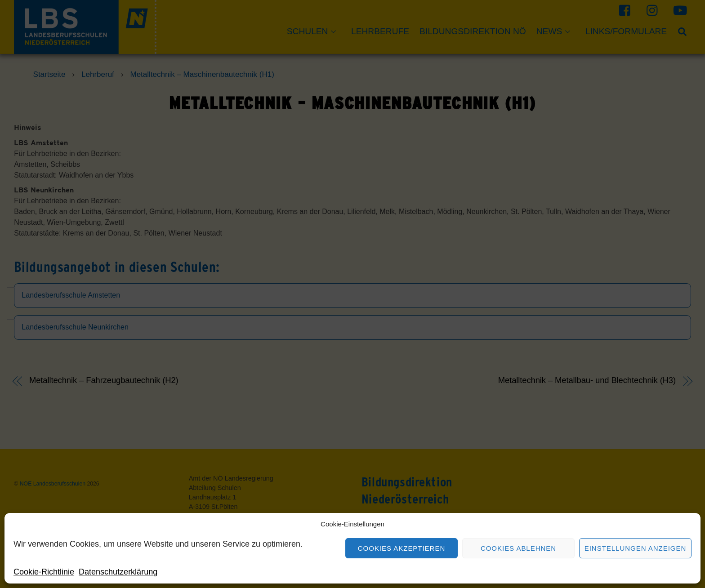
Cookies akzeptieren (402, 548)
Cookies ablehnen (518, 548)
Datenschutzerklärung (118, 572)
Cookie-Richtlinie (44, 572)
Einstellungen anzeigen (636, 548)
